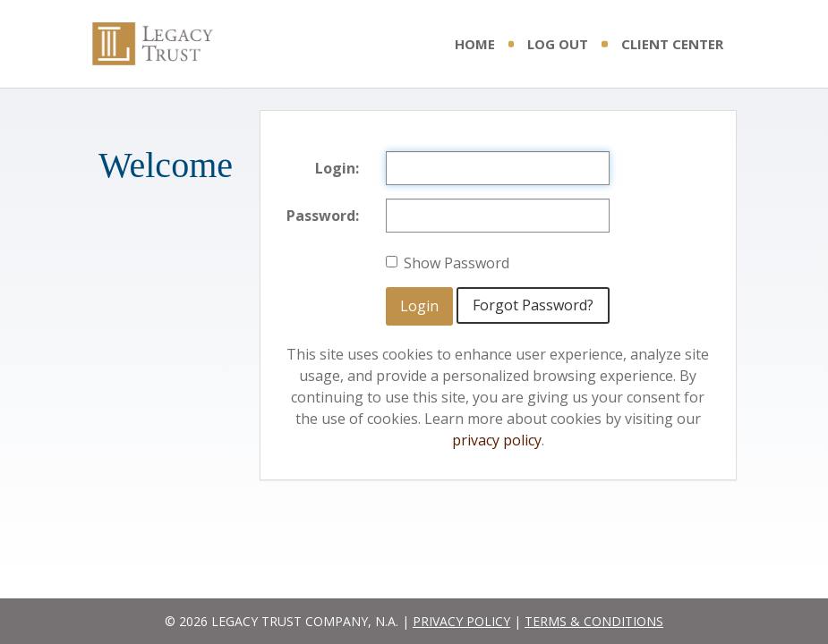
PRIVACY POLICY (461, 621)
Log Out (558, 44)
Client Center (672, 44)
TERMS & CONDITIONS (594, 621)
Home (475, 44)
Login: (337, 168)
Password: (323, 216)
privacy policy (497, 440)
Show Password (448, 263)
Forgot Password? (533, 305)
